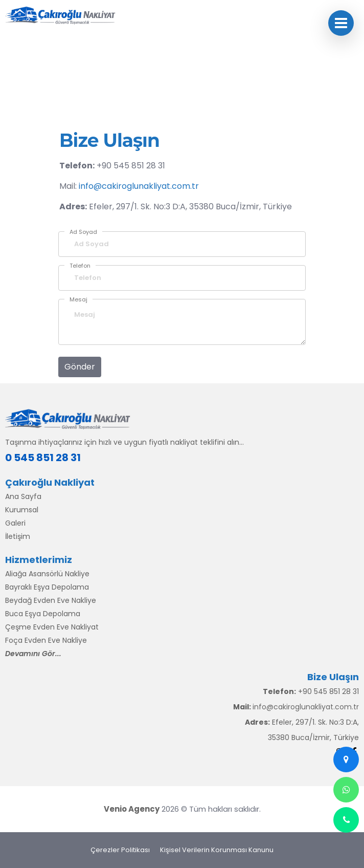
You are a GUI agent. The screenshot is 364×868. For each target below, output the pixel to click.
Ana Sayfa (23, 496)
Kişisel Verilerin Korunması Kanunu (217, 850)
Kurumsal (22, 510)
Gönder (80, 367)
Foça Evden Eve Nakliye (46, 640)
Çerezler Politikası (120, 850)
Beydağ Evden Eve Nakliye (51, 600)
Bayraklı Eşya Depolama (47, 587)
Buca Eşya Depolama (43, 614)
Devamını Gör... (33, 654)
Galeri (15, 523)
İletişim (18, 536)
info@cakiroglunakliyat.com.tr (139, 186)
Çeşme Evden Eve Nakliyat (52, 627)
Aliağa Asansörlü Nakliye (47, 574)
